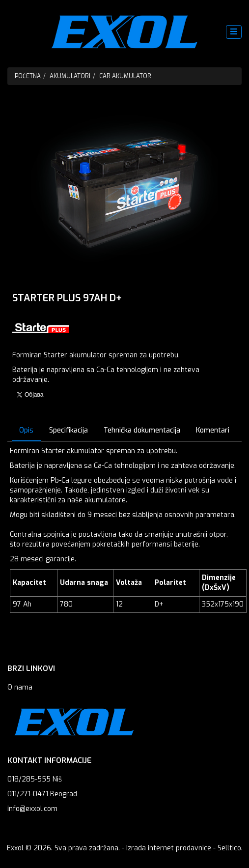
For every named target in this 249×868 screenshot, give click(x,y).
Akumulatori (70, 76)
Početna (28, 76)
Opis (26, 430)
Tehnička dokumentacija (142, 430)
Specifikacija (69, 430)
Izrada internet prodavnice (169, 848)
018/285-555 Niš (35, 779)
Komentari (213, 430)
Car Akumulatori (126, 76)
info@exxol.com (32, 809)
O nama (20, 687)
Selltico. (230, 848)
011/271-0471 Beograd (42, 794)
